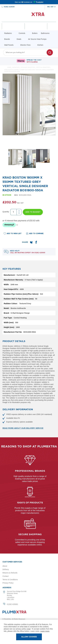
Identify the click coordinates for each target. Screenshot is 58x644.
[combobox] (26, 52)
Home (9, 67)
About (5, 566)
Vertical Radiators (43, 67)
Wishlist (36, 28)
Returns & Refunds (10, 573)
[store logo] (29, 16)
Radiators (16, 67)
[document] (29, 632)
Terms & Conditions (10, 580)
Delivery (6, 569)
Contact (6, 576)
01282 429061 (9, 7)
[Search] (50, 52)
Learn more (45, 631)
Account (13, 28)
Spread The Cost (34, 61)
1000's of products (30, 503)
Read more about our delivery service (23, 428)
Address (7, 588)
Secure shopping (30, 535)
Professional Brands (30, 471)
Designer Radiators (28, 67)
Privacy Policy (8, 583)
